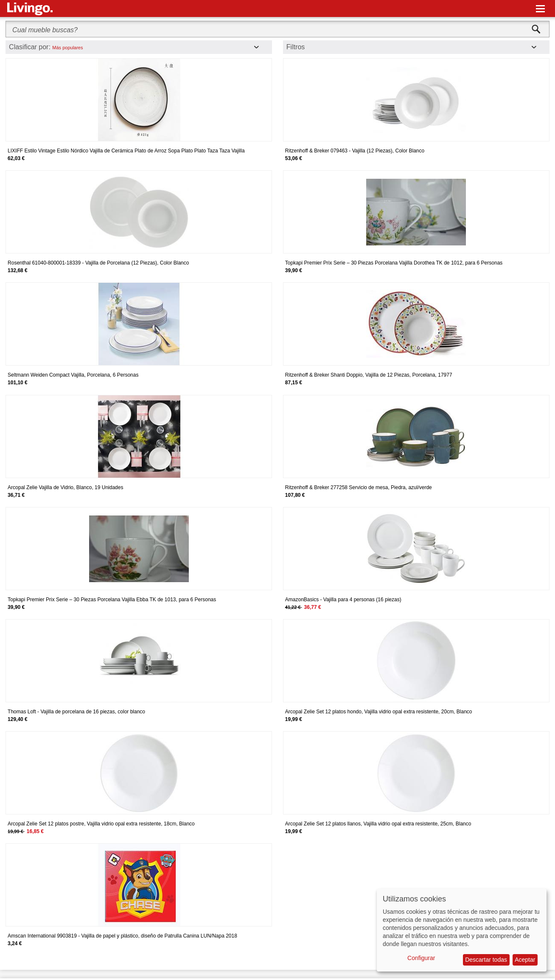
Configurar (421, 958)
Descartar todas (486, 960)
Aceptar (525, 960)
